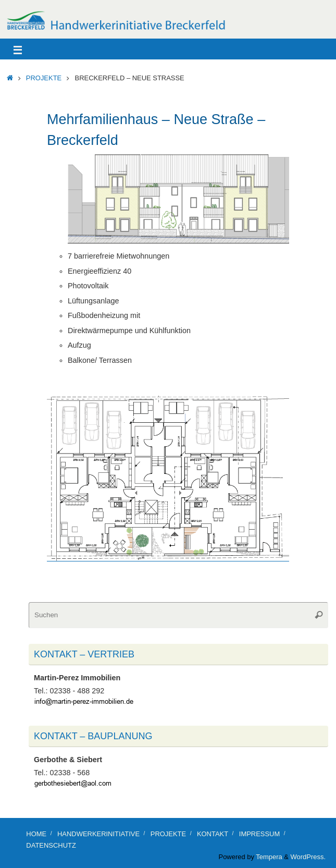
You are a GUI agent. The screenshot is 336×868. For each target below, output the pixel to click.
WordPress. (308, 857)
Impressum (259, 834)
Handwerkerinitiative (98, 834)
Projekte (44, 78)
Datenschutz (51, 845)
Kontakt (213, 834)
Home (36, 834)
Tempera (269, 857)
